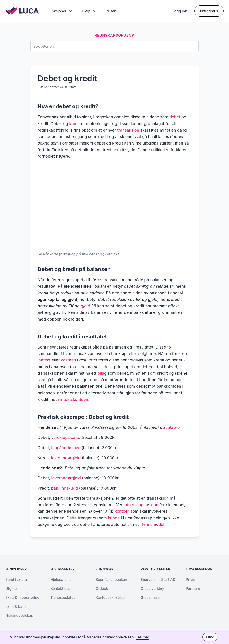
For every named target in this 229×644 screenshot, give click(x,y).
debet (175, 117)
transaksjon (128, 130)
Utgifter (12, 589)
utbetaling (134, 505)
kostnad (68, 360)
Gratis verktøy (152, 589)
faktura (173, 427)
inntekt (44, 360)
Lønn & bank (16, 606)
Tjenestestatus (63, 597)
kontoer (122, 511)
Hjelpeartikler (62, 580)
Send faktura (16, 580)
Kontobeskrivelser (111, 597)
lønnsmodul (153, 524)
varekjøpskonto (66, 437)
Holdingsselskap (19, 615)
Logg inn (180, 11)
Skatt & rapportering (22, 597)
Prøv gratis (209, 11)
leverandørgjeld (66, 458)
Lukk (210, 637)
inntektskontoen (73, 399)
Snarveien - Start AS (158, 580)
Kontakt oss (60, 589)
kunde (114, 518)
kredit (74, 124)
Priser (111, 11)
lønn (154, 505)
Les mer (143, 637)
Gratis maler (151, 597)
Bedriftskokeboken (111, 580)
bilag (102, 373)
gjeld (85, 306)
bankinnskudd (65, 488)
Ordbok (102, 589)
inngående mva (66, 448)
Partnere (193, 589)
